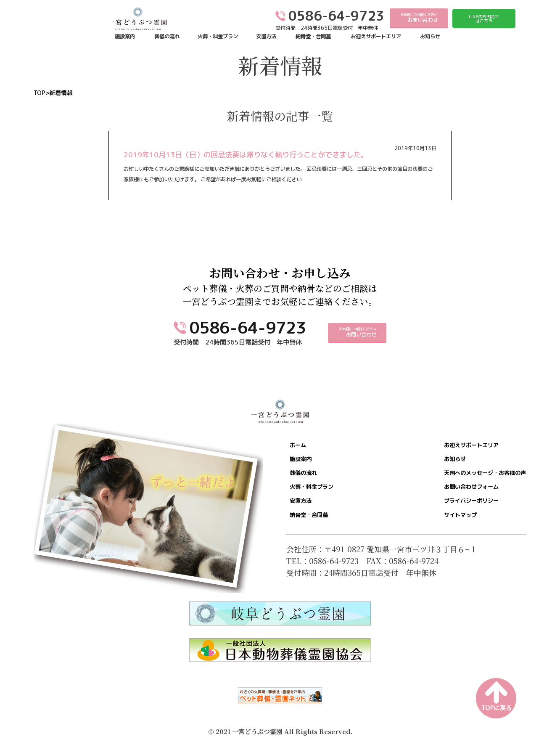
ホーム (303, 446)
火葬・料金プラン (218, 37)
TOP (40, 93)
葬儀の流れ (167, 37)
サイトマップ (435, 526)
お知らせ (430, 37)
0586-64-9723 (248, 327)
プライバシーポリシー (450, 510)
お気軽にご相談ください (419, 18)
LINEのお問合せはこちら (484, 19)
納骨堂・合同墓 (313, 37)
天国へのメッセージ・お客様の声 (469, 478)
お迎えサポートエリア (376, 37)
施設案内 (125, 37)
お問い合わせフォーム (450, 494)
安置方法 (266, 37)
